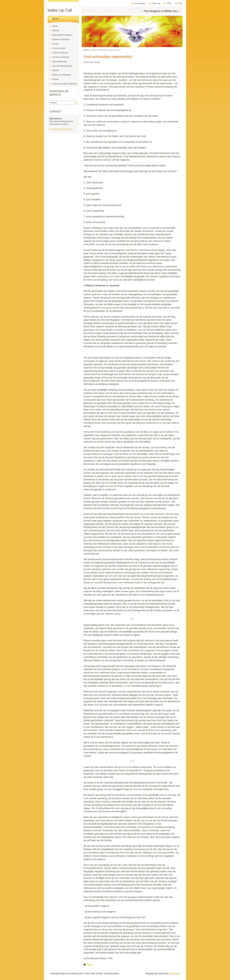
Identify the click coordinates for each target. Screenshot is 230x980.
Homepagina (140, 3)
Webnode (175, 973)
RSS (169, 3)
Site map (156, 3)
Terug (90, 964)
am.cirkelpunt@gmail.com (61, 129)
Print (180, 3)
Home (86, 50)
